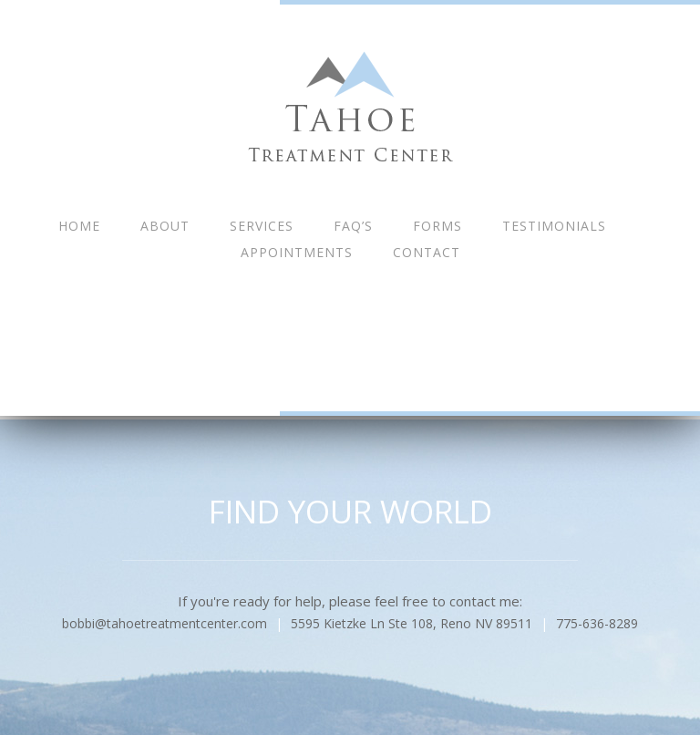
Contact (427, 252)
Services (262, 226)
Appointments (297, 252)
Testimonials (554, 226)
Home (79, 226)
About (165, 226)
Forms (437, 226)
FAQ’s (353, 226)
